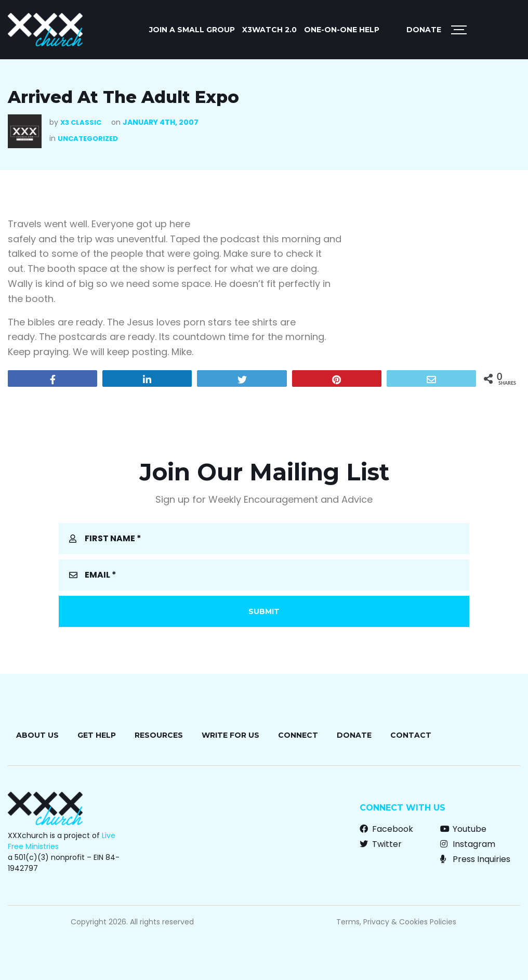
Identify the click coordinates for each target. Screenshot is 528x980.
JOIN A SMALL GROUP (192, 30)
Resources (159, 735)
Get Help (97, 735)
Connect (298, 735)
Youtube (463, 829)
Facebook (386, 829)
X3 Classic (81, 122)
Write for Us (230, 735)
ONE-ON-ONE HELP (342, 30)
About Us (37, 735)
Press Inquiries (475, 859)
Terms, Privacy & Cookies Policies (396, 922)
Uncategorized (88, 139)
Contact (411, 735)
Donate (424, 30)
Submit (264, 611)
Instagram (468, 844)
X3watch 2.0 (269, 30)
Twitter (381, 844)
